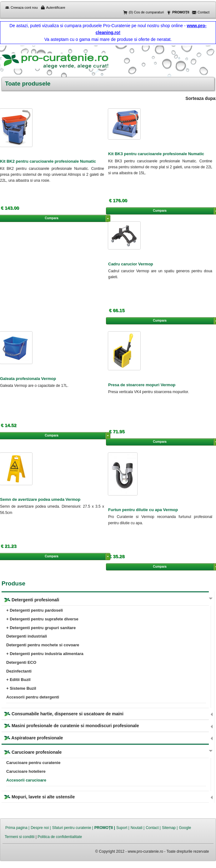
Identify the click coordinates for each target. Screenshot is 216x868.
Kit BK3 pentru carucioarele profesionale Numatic (156, 154)
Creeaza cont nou (24, 7)
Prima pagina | (17, 828)
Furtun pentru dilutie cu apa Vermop (143, 510)
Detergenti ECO (21, 662)
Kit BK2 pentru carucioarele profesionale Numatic (48, 161)
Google (185, 828)
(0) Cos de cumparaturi (146, 12)
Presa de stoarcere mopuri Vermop (142, 385)
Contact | (153, 828)
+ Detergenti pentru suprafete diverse (42, 619)
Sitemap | (170, 828)
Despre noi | (41, 828)
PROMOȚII (181, 12)
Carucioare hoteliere (26, 771)
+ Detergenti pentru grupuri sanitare (41, 628)
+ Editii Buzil (18, 680)
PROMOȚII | (105, 828)
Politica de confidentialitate (60, 837)
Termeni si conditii (20, 837)
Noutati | (138, 828)
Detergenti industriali (27, 636)
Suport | (123, 828)
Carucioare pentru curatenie (33, 763)
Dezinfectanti (19, 671)
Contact (203, 12)
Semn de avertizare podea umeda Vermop (40, 499)
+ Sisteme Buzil (21, 688)
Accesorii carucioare (26, 780)
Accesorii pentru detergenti (33, 697)
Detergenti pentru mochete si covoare (43, 645)
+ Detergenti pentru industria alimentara (45, 654)
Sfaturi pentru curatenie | (73, 828)
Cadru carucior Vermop (131, 264)
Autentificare (56, 7)
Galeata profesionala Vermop (28, 379)
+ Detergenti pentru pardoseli (35, 610)
